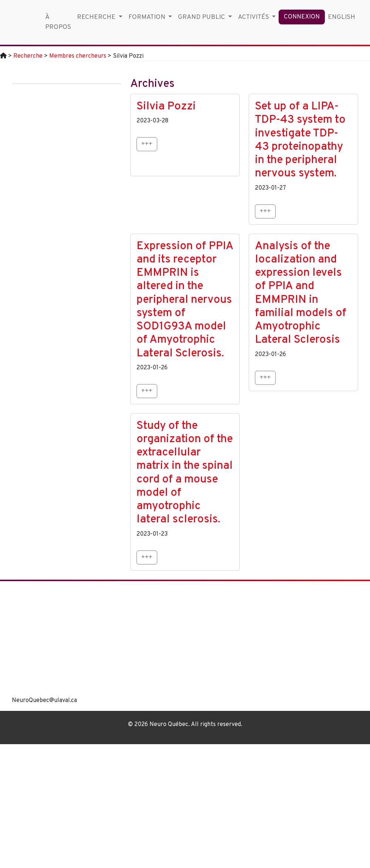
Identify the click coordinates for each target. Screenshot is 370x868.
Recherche (97, 17)
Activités (254, 17)
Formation (148, 17)
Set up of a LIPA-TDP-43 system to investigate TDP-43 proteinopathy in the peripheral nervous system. (300, 140)
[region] (229, 646)
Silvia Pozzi (166, 107)
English (342, 17)
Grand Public (202, 17)
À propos (58, 22)
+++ (147, 144)
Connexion (302, 17)
